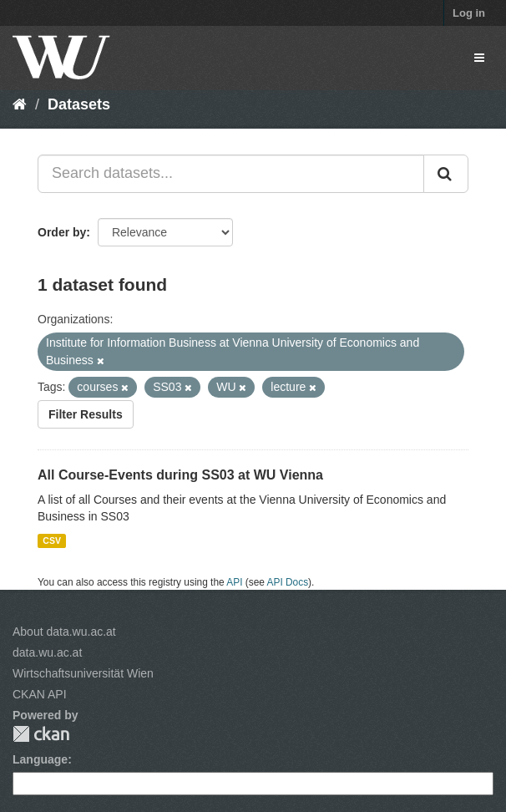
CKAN (41, 734)
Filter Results (86, 414)
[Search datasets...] (231, 174)
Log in (469, 13)
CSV (52, 540)
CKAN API (40, 694)
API (234, 582)
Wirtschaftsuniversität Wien (83, 673)
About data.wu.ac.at (64, 632)
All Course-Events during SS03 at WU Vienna (180, 475)
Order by (62, 232)
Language (40, 759)
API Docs (288, 582)
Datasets (79, 104)
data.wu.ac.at (47, 652)
